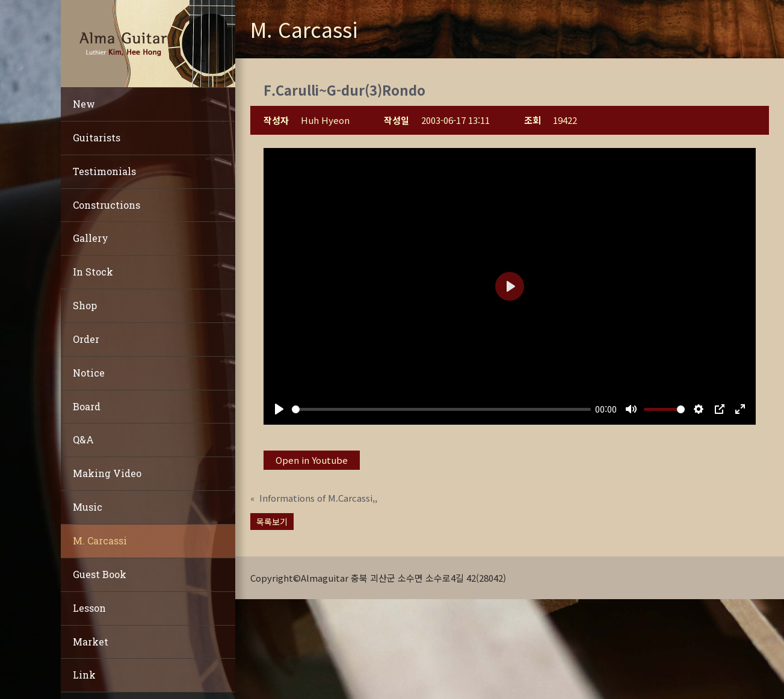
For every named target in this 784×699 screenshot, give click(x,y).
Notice (89, 373)
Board (87, 406)
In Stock (93, 272)
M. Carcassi (100, 540)
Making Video (107, 473)
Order (86, 339)
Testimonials (104, 171)
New (84, 104)
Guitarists (97, 137)
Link (84, 675)
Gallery (91, 238)
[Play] (279, 409)
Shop (85, 305)
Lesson (89, 608)
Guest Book (100, 574)
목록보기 (272, 522)
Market (91, 642)
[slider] (441, 409)
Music (88, 507)
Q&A (83, 439)
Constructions (106, 205)
